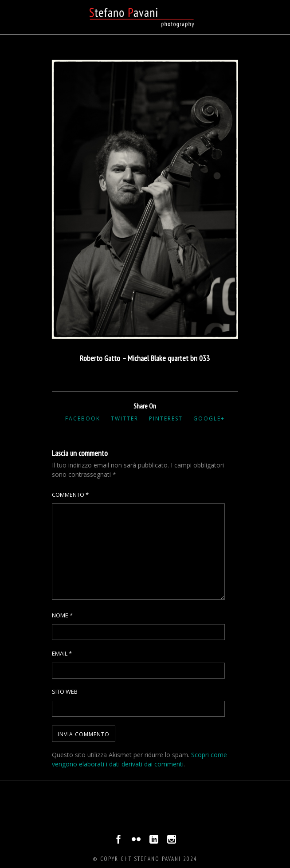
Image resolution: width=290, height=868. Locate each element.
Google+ (209, 418)
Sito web (65, 691)
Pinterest (166, 418)
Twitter (125, 418)
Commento (70, 495)
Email (62, 653)
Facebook (83, 418)
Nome (62, 615)
